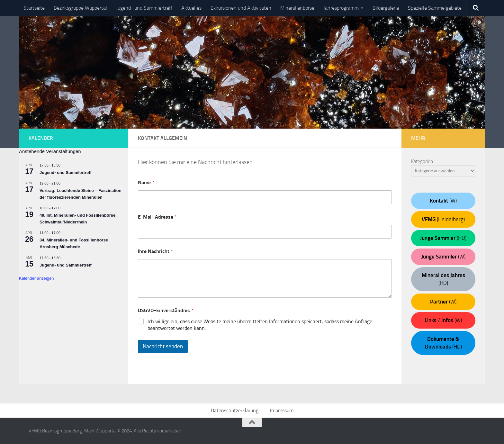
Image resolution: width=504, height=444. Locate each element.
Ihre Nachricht (155, 251)
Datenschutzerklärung (235, 410)
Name (146, 182)
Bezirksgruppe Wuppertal (80, 8)
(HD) (443, 238)
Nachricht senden (163, 346)
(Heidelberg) (443, 219)
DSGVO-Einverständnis (166, 310)
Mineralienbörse (297, 8)
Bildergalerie (386, 8)
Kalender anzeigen (36, 278)
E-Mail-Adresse (157, 217)
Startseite (34, 8)
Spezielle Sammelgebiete (435, 8)
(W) (443, 201)
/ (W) (443, 320)
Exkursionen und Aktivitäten (241, 8)
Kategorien (422, 161)
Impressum (282, 410)
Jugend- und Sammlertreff (144, 8)
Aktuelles (191, 8)
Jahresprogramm (341, 8)
